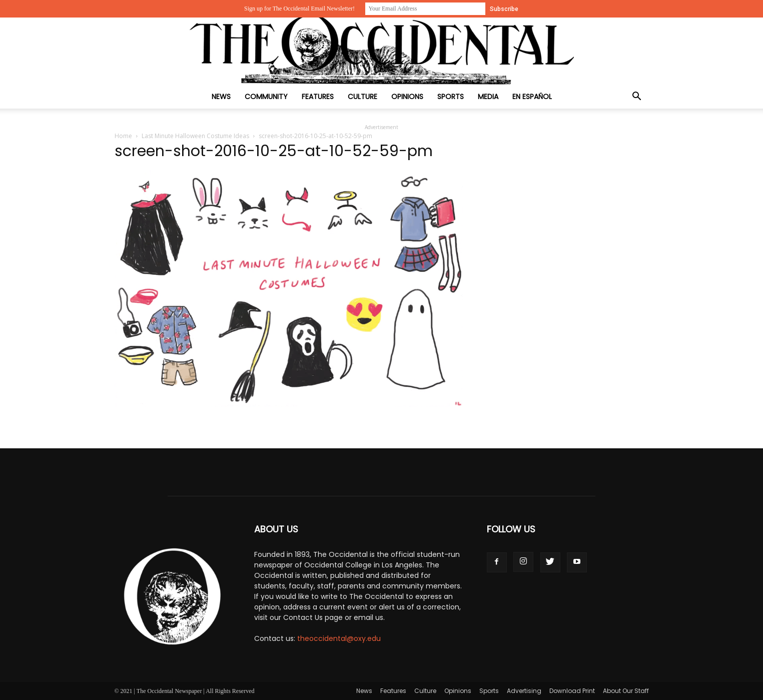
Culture (362, 97)
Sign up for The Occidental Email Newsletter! (299, 9)
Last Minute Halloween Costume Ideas (195, 136)
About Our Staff (626, 691)
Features (318, 97)
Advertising (524, 691)
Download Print (572, 691)
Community (266, 97)
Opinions (407, 97)
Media (488, 97)
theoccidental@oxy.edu (339, 638)
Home (123, 136)
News (221, 97)
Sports (451, 97)
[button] (637, 97)
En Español (532, 97)
